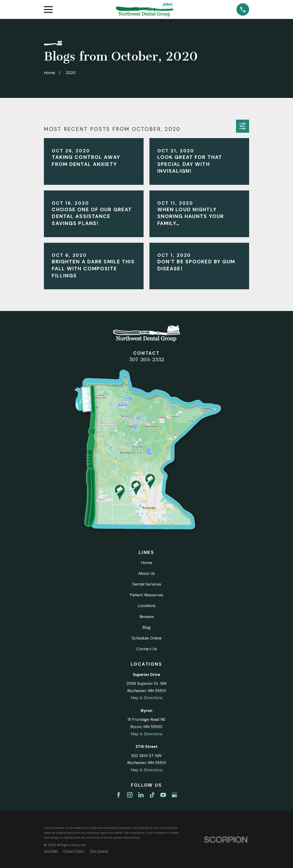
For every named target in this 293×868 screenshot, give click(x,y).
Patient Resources (146, 595)
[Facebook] (119, 795)
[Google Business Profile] (174, 795)
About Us (146, 573)
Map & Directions (147, 698)
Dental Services (147, 584)
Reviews (147, 617)
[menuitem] (51, 851)
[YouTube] (163, 795)
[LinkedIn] (141, 795)
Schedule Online (147, 638)
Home (147, 563)
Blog (146, 627)
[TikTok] (152, 795)
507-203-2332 (146, 360)
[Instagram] (130, 795)
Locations (147, 606)
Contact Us (147, 649)
